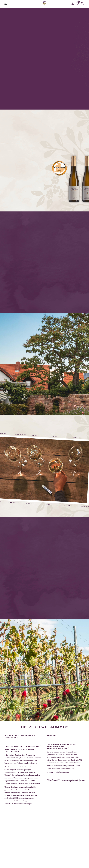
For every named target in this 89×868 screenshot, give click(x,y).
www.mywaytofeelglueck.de (58, 772)
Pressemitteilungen (25, 803)
